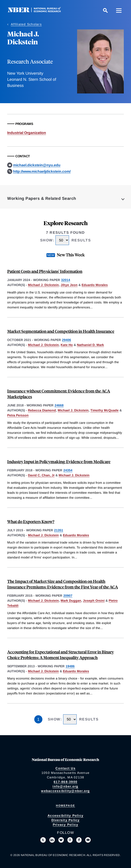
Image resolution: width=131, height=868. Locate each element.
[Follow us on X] (43, 840)
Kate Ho (67, 345)
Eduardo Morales (95, 285)
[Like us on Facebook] (79, 840)
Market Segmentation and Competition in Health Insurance (61, 331)
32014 (66, 280)
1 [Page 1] (38, 719)
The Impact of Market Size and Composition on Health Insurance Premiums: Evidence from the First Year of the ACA (63, 584)
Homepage (65, 806)
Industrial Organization (27, 133)
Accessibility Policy (65, 816)
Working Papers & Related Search (42, 198)
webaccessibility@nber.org (65, 791)
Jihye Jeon (69, 285)
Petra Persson (18, 415)
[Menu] (119, 10)
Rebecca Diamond (42, 410)
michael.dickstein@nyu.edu (37, 165)
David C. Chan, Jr (41, 475)
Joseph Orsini (94, 601)
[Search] (105, 10)
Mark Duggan (71, 601)
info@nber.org (65, 786)
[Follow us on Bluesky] (61, 840)
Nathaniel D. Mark (90, 345)
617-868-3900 (65, 782)
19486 (70, 666)
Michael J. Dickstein (43, 285)
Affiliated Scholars (26, 24)
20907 (68, 596)
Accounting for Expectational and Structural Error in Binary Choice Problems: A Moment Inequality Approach (61, 655)
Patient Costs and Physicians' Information (45, 271)
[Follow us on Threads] (70, 840)
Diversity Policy (66, 820)
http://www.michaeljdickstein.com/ (42, 171)
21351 (59, 530)
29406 (67, 340)
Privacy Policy (66, 825)
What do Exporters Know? (31, 521)
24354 (68, 470)
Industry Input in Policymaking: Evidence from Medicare (59, 461)
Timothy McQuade (105, 410)
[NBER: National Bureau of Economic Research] (38, 11)
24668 (59, 405)
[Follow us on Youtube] (88, 840)
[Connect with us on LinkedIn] (52, 840)
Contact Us (65, 768)
